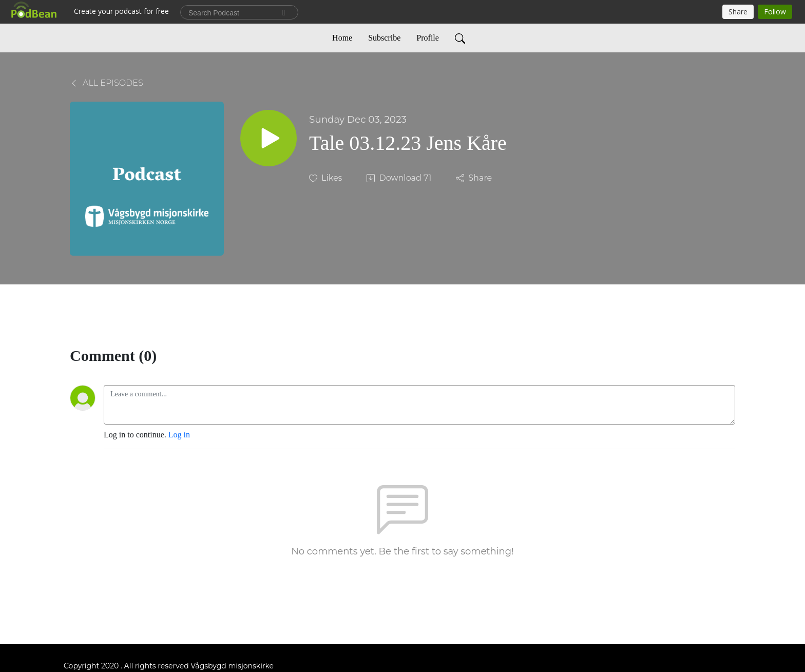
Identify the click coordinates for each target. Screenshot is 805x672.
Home (342, 38)
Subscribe (384, 38)
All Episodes (107, 83)
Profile (428, 38)
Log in (179, 435)
